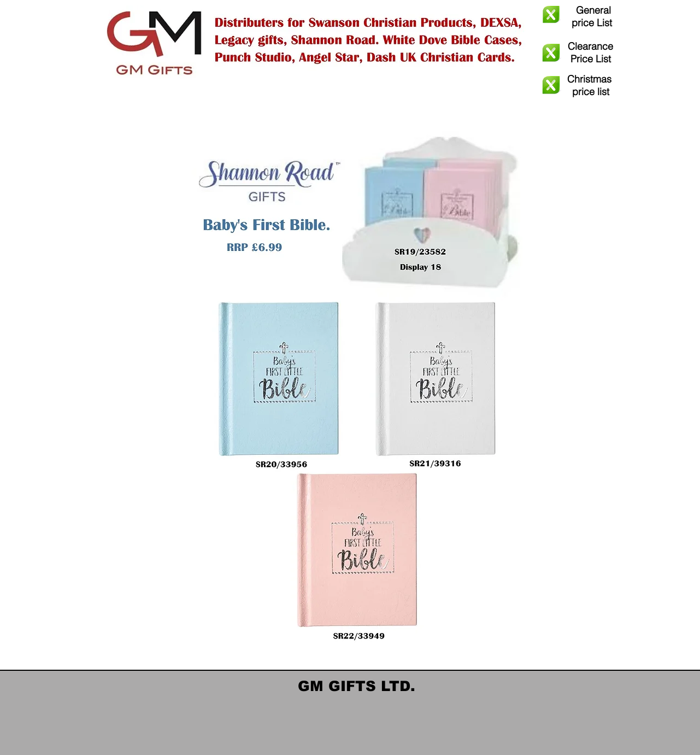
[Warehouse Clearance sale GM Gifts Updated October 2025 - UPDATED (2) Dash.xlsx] (551, 54)
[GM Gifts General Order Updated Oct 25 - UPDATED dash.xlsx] (551, 16)
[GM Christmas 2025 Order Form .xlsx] (551, 86)
